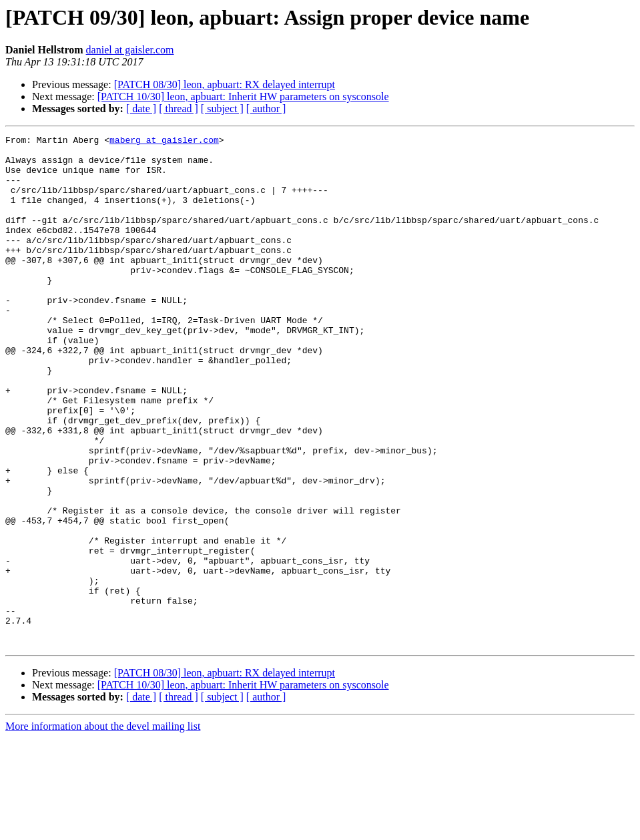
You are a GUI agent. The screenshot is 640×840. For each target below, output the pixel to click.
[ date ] (141, 109)
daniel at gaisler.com (130, 50)
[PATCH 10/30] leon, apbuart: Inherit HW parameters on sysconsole (243, 96)
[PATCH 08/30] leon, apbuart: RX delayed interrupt (225, 84)
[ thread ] (179, 109)
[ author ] (266, 109)
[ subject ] (222, 109)
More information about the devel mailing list (103, 828)
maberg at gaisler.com (164, 142)
